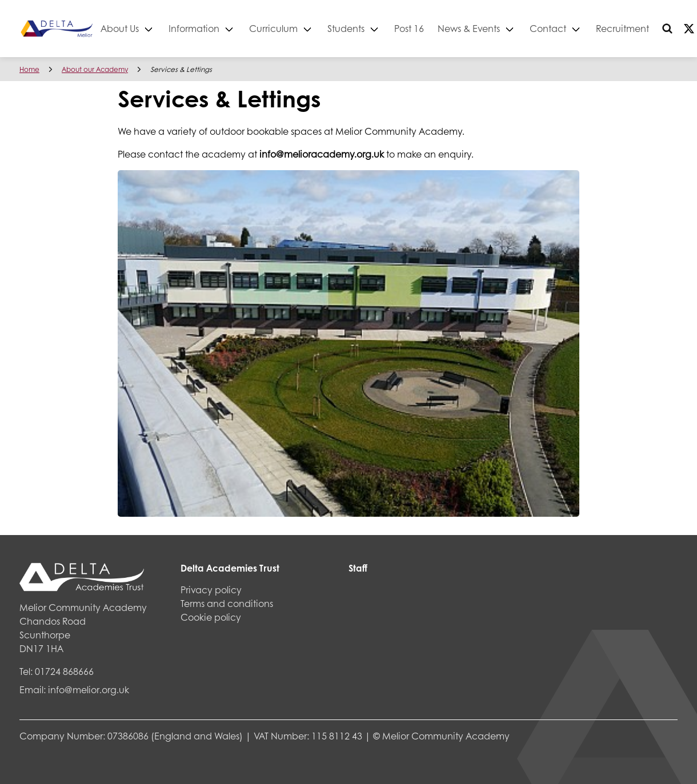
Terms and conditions (227, 603)
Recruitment (663, 28)
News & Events (509, 28)
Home (29, 69)
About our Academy (95, 69)
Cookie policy (211, 617)
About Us (160, 28)
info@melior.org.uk (89, 689)
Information (235, 28)
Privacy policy (211, 590)
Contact (588, 28)
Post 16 (450, 28)
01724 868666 (64, 671)
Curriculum (314, 28)
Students (386, 28)
